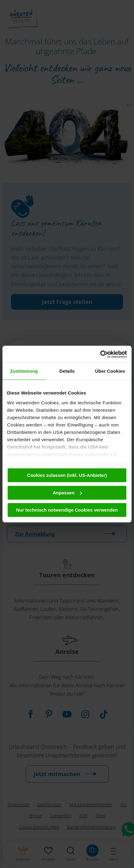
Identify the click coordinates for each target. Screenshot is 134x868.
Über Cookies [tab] (110, 371)
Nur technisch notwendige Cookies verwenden (67, 510)
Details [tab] (67, 371)
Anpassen (67, 493)
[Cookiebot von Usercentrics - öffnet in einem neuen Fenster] (100, 354)
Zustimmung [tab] (24, 371)
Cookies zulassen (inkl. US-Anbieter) (67, 475)
